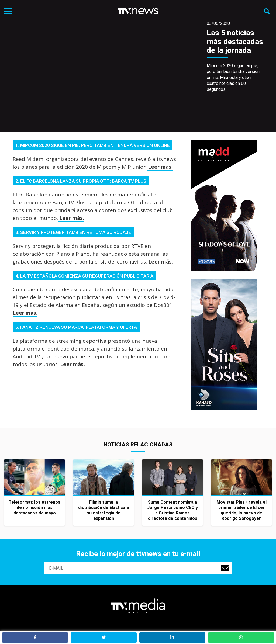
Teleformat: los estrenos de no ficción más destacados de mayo (34, 508)
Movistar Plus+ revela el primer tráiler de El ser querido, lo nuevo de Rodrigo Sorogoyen (241, 510)
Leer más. (160, 167)
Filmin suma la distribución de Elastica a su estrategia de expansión (103, 510)
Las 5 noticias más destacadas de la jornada (235, 41)
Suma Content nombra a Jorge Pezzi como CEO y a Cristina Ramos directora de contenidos (172, 510)
